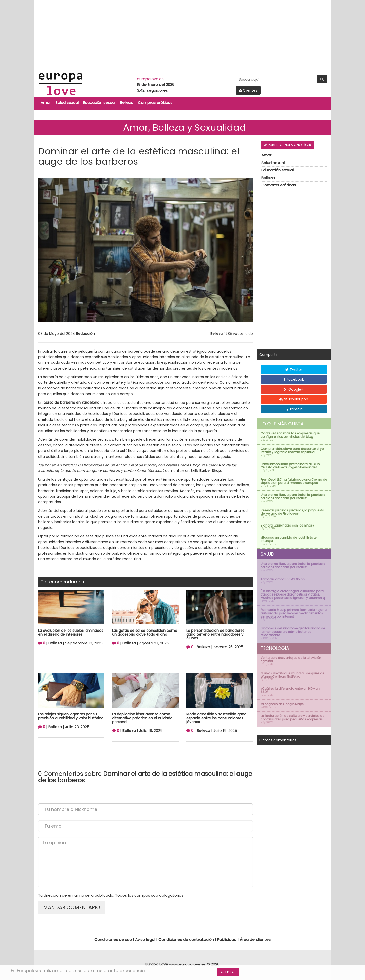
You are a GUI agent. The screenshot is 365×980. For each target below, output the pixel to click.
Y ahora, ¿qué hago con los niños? (287, 525)
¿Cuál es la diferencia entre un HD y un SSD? (290, 690)
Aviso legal (145, 940)
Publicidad (227, 940)
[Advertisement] (182, 36)
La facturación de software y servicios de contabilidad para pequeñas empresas (292, 717)
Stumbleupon (294, 399)
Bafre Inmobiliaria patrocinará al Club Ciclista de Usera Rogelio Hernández (290, 466)
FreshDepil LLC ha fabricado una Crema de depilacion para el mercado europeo (294, 481)
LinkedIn (294, 409)
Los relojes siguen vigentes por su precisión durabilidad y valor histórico (71, 716)
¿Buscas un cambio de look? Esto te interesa (288, 539)
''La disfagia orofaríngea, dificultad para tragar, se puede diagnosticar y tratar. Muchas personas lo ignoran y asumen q (293, 594)
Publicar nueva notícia (287, 145)
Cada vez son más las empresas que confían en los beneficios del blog (290, 435)
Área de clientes (255, 940)
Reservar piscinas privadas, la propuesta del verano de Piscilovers (292, 512)
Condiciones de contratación (186, 940)
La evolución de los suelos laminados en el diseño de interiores (71, 632)
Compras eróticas (155, 103)
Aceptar (228, 972)
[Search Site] (277, 79)
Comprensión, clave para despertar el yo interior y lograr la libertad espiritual (292, 450)
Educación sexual (99, 103)
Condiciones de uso (113, 940)
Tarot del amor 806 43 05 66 (283, 579)
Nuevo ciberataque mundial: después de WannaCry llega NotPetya (292, 675)
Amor (46, 103)
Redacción (85, 334)
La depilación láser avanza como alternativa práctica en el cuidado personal (142, 718)
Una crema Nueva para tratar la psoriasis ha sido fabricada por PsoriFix (293, 496)
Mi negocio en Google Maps (282, 704)
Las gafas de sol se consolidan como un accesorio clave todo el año (145, 632)
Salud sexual (67, 103)
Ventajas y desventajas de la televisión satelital (291, 659)
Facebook (294, 379)
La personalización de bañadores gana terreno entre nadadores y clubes (215, 634)
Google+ (294, 389)
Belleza (127, 103)
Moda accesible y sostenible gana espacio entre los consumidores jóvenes (216, 718)
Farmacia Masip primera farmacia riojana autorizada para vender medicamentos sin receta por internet (294, 613)
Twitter (294, 370)
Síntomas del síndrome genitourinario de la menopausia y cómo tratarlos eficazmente (293, 632)
